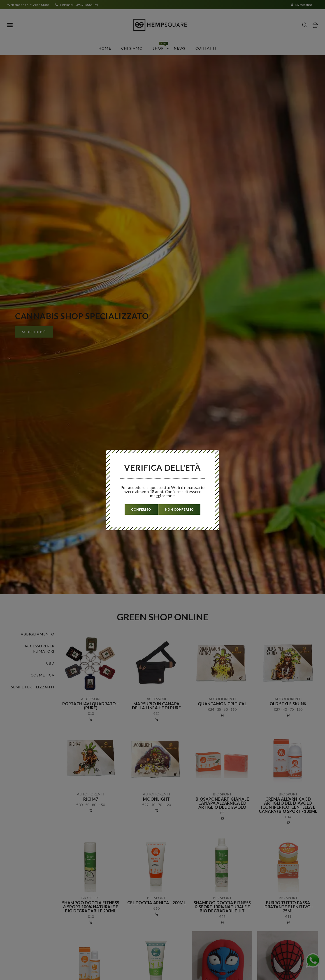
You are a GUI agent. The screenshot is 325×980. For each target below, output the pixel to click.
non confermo (179, 509)
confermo (141, 509)
